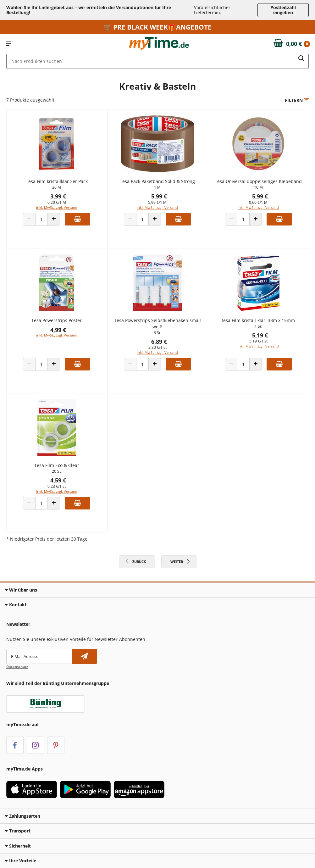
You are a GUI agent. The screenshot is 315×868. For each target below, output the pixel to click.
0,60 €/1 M (258, 202)
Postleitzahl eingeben (283, 10)
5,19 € (260, 335)
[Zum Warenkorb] (292, 44)
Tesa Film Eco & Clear (57, 465)
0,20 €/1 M (57, 202)
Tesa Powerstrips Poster (57, 320)
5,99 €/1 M (157, 202)
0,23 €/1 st (57, 486)
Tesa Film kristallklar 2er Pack (57, 181)
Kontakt (16, 605)
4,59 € (58, 480)
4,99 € (58, 330)
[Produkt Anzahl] (41, 219)
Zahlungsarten (22, 816)
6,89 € (159, 342)
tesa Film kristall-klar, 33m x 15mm (258, 320)
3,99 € (58, 196)
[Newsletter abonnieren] (84, 656)
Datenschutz (17, 667)
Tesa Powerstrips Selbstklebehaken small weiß (157, 323)
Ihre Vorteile (20, 861)
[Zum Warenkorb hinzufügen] (77, 219)
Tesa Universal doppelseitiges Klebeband (258, 181)
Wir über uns (21, 590)
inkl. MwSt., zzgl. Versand (57, 207)
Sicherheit (18, 846)
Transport (18, 831)
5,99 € (159, 196)
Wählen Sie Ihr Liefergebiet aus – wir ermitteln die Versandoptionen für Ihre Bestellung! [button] (89, 10)
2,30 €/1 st (157, 347)
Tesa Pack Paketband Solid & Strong (157, 181)
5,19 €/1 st (258, 341)
